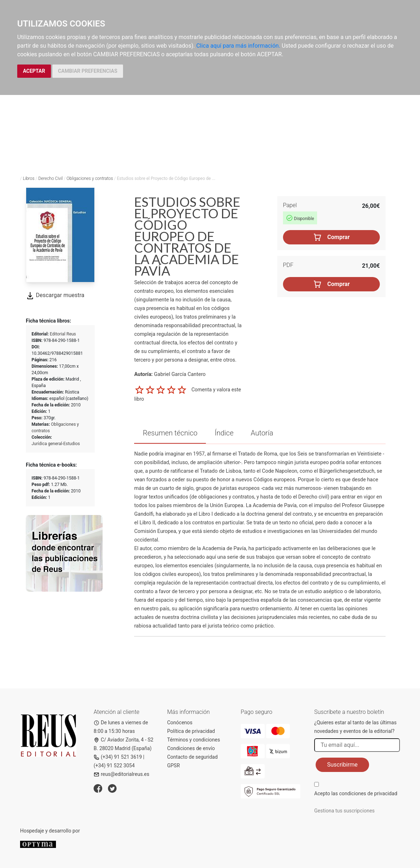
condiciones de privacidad (368, 793)
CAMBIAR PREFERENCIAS (88, 71)
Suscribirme (342, 765)
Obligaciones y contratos (90, 178)
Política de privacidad (191, 731)
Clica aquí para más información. (238, 46)
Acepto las (356, 793)
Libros (29, 178)
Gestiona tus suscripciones (345, 811)
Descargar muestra (55, 295)
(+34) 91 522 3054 (114, 766)
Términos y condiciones (194, 740)
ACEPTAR (34, 71)
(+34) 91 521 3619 (118, 757)
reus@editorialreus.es (121, 774)
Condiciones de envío (191, 748)
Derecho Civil (51, 178)
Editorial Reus (63, 334)
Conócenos (180, 722)
